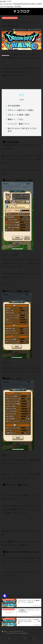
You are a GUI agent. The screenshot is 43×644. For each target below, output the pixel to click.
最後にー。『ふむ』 (16, 119)
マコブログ (21, 11)
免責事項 (30, 638)
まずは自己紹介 (14, 106)
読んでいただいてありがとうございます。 (22, 130)
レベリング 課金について (19, 124)
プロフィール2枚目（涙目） (19, 115)
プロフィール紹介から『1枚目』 (21, 110)
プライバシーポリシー (17, 638)
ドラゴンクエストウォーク (10, 18)
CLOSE (21, 100)
